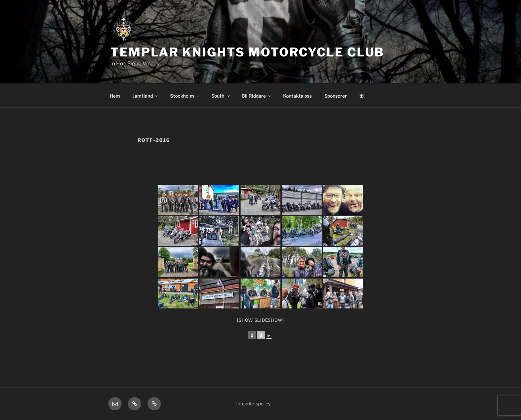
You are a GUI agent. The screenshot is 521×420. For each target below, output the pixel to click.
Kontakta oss (297, 96)
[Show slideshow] (260, 320)
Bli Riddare (257, 96)
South (221, 96)
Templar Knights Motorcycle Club (247, 52)
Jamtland (146, 96)
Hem (115, 96)
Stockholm (185, 96)
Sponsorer (336, 96)
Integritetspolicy (253, 404)
